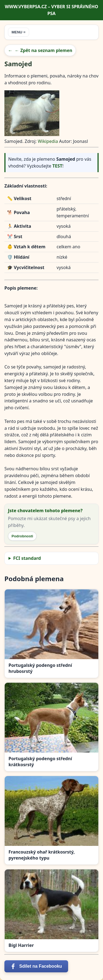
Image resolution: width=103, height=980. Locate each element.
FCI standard (27, 558)
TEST (57, 166)
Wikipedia (48, 141)
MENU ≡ (19, 32)
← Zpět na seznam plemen (44, 50)
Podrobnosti (22, 536)
